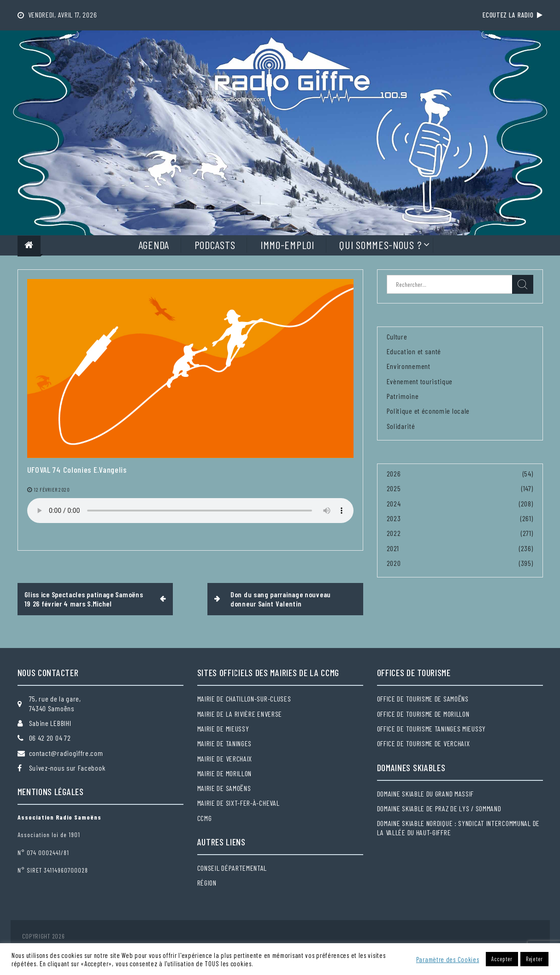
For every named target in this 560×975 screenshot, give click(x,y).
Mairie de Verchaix (225, 758)
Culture (397, 336)
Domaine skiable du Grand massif (426, 794)
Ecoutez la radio (513, 15)
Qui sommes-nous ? (380, 245)
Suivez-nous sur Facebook (67, 768)
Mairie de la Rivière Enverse (240, 714)
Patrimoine (403, 396)
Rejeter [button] (534, 959)
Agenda (154, 245)
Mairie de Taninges (225, 743)
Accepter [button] (502, 959)
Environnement (409, 366)
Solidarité (401, 426)
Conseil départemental (232, 868)
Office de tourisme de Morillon (423, 714)
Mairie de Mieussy (223, 728)
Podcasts (215, 245)
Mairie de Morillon (225, 773)
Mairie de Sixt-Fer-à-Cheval (239, 803)
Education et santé (414, 351)
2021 (393, 548)
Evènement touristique (420, 381)
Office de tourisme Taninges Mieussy (432, 728)
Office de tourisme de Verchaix (424, 743)
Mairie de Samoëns (224, 788)
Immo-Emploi (287, 245)
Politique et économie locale (428, 411)
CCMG (205, 818)
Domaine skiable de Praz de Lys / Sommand (439, 808)
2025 (394, 488)
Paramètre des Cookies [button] (448, 959)
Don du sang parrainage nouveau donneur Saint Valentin (281, 599)
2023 (394, 518)
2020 (394, 563)
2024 (394, 503)
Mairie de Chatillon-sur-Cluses (244, 699)
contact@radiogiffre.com (66, 753)
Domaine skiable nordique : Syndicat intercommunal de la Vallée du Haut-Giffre (458, 828)
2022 (394, 533)
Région (207, 883)
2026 (394, 473)
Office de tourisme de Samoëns (423, 699)
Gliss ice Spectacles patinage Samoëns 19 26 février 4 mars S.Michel (84, 599)
